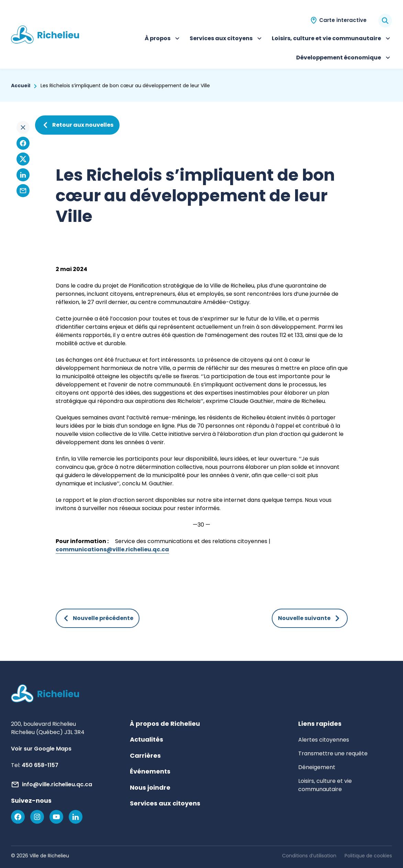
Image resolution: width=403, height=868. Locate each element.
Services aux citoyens (227, 39)
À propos (163, 39)
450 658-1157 (40, 765)
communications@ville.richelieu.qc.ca (112, 549)
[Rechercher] (385, 21)
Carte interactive (343, 20)
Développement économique (344, 58)
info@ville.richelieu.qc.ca (57, 784)
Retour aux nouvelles (77, 125)
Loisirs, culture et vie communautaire (332, 39)
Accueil (21, 86)
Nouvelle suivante (310, 618)
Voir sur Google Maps (41, 749)
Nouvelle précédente (98, 618)
